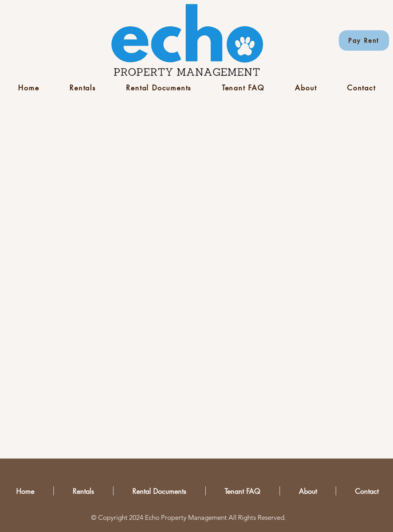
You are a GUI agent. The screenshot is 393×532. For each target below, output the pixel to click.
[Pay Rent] (364, 40)
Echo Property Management (186, 517)
